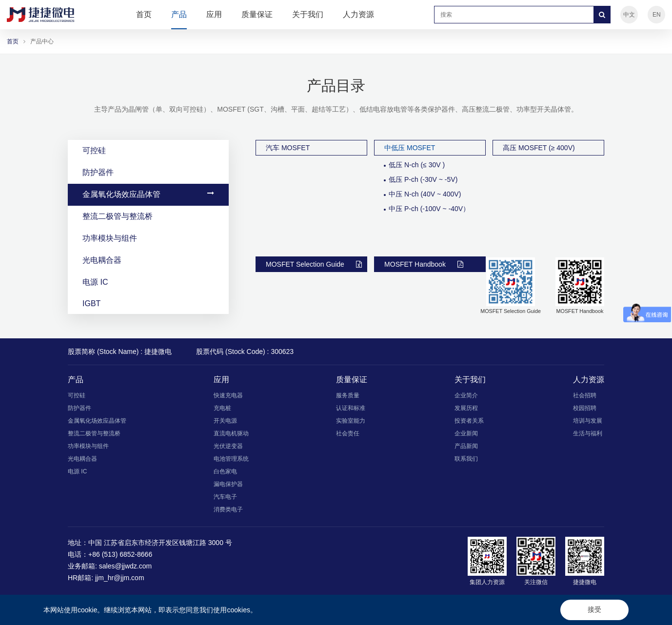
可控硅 (148, 150)
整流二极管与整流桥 (148, 216)
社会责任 (348, 433)
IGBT (148, 303)
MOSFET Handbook (424, 264)
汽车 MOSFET (288, 148)
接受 (594, 609)
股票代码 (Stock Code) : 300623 (245, 352)
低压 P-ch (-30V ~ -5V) (423, 179)
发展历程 (466, 408)
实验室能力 (351, 421)
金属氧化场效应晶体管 (148, 194)
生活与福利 (588, 433)
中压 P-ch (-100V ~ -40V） (429, 209)
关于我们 (308, 14)
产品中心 (42, 41)
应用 (214, 14)
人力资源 (358, 14)
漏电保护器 (228, 484)
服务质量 (348, 395)
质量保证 (257, 14)
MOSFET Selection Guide (314, 264)
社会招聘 (585, 395)
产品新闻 (466, 446)
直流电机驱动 (231, 433)
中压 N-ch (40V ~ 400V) (425, 194)
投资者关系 (469, 421)
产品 (179, 14)
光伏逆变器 (228, 446)
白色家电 (225, 471)
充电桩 (222, 408)
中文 (629, 15)
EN (657, 15)
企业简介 (466, 395)
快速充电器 (228, 395)
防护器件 (148, 172)
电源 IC (148, 282)
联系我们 (466, 459)
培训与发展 (588, 421)
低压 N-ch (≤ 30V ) (417, 165)
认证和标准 (351, 408)
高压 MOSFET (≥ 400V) (539, 148)
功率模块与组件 (148, 238)
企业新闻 (466, 433)
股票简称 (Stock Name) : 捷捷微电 (120, 352)
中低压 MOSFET (410, 148)
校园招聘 (585, 408)
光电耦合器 (148, 260)
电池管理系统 (231, 459)
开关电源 (225, 421)
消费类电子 (228, 509)
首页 (144, 14)
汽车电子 (225, 497)
